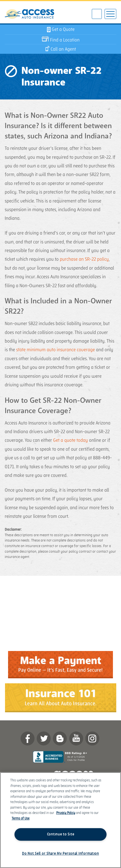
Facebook (28, 738)
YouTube (76, 738)
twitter (44, 738)
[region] (60, 820)
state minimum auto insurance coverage (55, 350)
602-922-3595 (97, 14)
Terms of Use (21, 819)
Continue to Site (61, 834)
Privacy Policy (66, 813)
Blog (60, 738)
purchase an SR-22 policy (84, 259)
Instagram (92, 738)
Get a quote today (71, 440)
